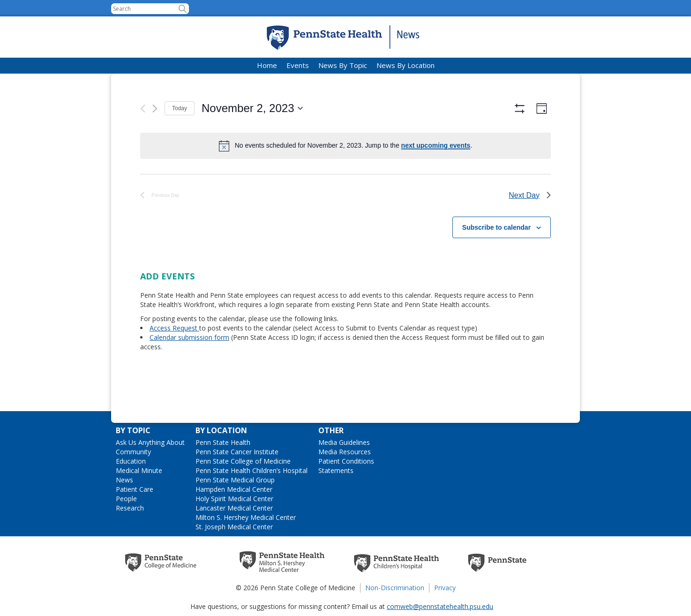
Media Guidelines (344, 442)
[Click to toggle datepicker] (252, 108)
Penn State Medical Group (235, 480)
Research (130, 508)
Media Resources (345, 452)
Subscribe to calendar (496, 253)
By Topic (133, 430)
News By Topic (343, 65)
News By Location (406, 65)
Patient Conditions (346, 461)
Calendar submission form (189, 363)
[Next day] (155, 109)
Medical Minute (139, 470)
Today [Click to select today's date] (180, 108)
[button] (183, 9)
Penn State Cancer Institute (237, 452)
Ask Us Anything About (150, 442)
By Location (221, 430)
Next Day (530, 221)
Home (267, 65)
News (124, 480)
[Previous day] (143, 109)
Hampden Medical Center (234, 489)
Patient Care (135, 489)
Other (331, 430)
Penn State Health (223, 442)
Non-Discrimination (395, 588)
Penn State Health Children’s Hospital (252, 470)
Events (298, 65)
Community (133, 452)
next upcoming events (436, 145)
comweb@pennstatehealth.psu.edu (440, 606)
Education (131, 461)
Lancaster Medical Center (234, 508)
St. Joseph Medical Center (234, 527)
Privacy (445, 588)
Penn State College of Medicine (243, 461)
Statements (336, 470)
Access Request (174, 354)
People (126, 499)
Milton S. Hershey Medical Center (246, 517)
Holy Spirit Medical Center (234, 499)
